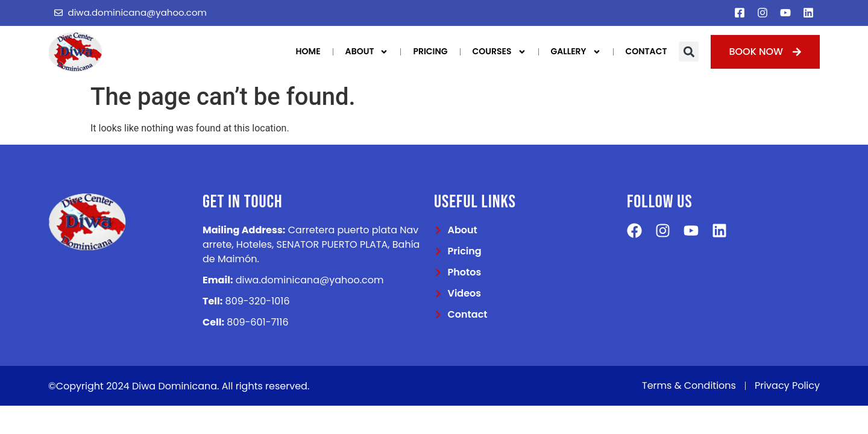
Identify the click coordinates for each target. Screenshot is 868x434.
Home (308, 51)
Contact (646, 51)
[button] (689, 52)
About (367, 52)
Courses (499, 52)
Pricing (430, 51)
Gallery (576, 52)
